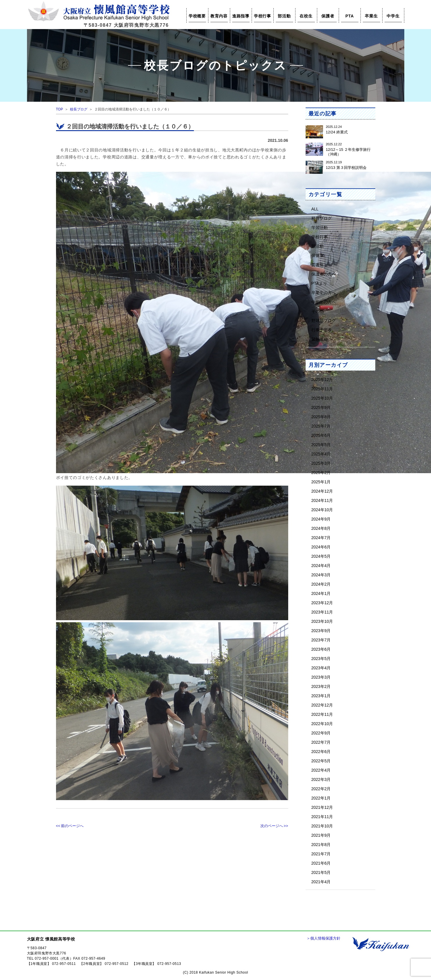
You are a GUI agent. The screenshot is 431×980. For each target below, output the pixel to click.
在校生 (306, 16)
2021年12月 (322, 807)
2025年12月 (322, 379)
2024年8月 (321, 528)
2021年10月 (322, 826)
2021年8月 (321, 844)
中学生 (393, 16)
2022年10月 (322, 724)
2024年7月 (321, 538)
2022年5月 (321, 761)
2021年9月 (321, 835)
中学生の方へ (324, 302)
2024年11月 (322, 500)
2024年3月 (321, 575)
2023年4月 (321, 668)
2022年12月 (322, 705)
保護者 (328, 16)
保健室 (318, 255)
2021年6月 (321, 863)
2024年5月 (321, 556)
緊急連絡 (320, 339)
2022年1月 (321, 798)
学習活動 (320, 227)
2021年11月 (322, 817)
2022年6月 (321, 751)
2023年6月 (321, 649)
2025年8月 (321, 417)
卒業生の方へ (324, 293)
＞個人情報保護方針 (323, 938)
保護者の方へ (324, 274)
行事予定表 (322, 330)
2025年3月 (321, 463)
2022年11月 (322, 714)
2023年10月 (322, 621)
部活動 (284, 16)
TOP (59, 109)
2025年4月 (321, 454)
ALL (315, 209)
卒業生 (371, 16)
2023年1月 (321, 696)
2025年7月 (321, 426)
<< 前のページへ (70, 826)
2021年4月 (321, 882)
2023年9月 (321, 631)
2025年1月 (321, 482)
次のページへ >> (274, 826)
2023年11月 (322, 612)
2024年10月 (322, 510)
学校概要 (197, 16)
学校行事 (263, 16)
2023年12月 (322, 603)
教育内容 (219, 16)
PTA (350, 16)
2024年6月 (321, 547)
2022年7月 (321, 742)
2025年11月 (322, 389)
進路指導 (241, 16)
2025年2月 (321, 472)
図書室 (318, 265)
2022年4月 (321, 770)
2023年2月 (321, 686)
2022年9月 (321, 733)
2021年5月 (321, 872)
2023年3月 (321, 677)
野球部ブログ (324, 320)
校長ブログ (79, 109)
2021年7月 (321, 854)
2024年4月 (321, 565)
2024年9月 (321, 519)
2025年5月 (321, 445)
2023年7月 (321, 640)
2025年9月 (321, 407)
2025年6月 (321, 435)
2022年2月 (321, 789)
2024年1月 (321, 593)
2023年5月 (321, 658)
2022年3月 (321, 779)
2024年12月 (322, 491)
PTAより (319, 283)
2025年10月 (322, 398)
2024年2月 (321, 584)
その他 (318, 311)
